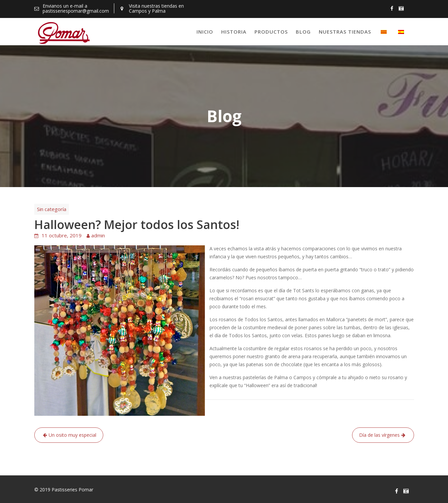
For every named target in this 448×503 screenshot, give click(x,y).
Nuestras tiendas (345, 32)
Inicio (205, 32)
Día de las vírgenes (379, 435)
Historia (234, 32)
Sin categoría (52, 209)
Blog (303, 32)
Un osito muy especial (72, 435)
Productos (271, 32)
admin (98, 235)
